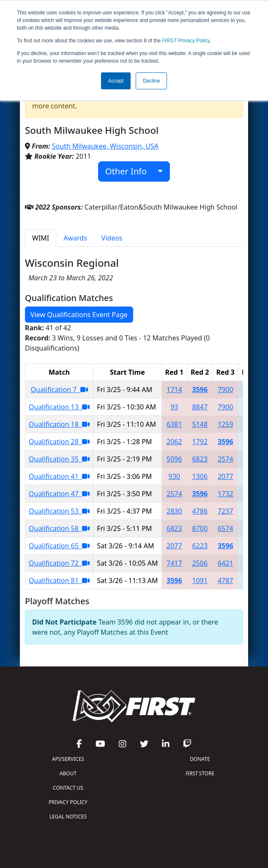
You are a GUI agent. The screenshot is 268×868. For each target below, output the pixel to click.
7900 (226, 390)
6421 (226, 563)
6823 (200, 459)
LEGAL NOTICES (68, 817)
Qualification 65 (59, 546)
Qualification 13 (59, 407)
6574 (226, 528)
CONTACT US (68, 788)
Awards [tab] (75, 238)
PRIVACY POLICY (68, 802)
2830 (174, 511)
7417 (174, 563)
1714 (174, 390)
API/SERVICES (68, 759)
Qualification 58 (59, 528)
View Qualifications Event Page (79, 315)
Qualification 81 (59, 581)
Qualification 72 (59, 563)
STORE (200, 773)
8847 (200, 407)
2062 (174, 442)
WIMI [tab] (41, 238)
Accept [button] (116, 81)
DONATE (200, 759)
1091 (200, 581)
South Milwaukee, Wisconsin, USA (105, 146)
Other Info (130, 171)
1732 (226, 494)
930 (174, 476)
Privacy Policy (186, 41)
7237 (226, 511)
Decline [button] (151, 81)
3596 (200, 390)
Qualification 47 (59, 494)
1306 (200, 476)
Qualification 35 (59, 459)
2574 (226, 459)
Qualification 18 (59, 424)
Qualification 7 (59, 390)
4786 (200, 511)
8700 (200, 528)
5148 (200, 424)
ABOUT (68, 773)
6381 (174, 424)
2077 (226, 476)
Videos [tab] (112, 238)
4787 (226, 581)
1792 (200, 442)
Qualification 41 (59, 476)
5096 (174, 459)
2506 (200, 563)
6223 (200, 546)
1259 (226, 424)
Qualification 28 (59, 442)
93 (174, 407)
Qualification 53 (59, 511)
